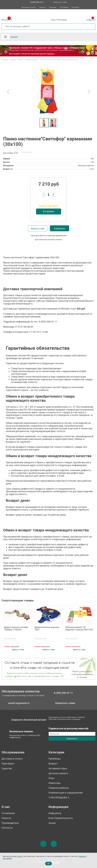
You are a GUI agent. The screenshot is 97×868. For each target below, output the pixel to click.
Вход (53, 20)
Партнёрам (64, 7)
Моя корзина (7, 19)
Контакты (75, 7)
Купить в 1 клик (38, 228)
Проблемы (55, 759)
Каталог (14, 37)
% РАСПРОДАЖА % (59, 798)
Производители (10, 823)
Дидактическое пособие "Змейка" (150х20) (16, 629)
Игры (52, 778)
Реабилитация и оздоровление (66, 793)
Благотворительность (61, 818)
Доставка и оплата (29, 7)
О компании (8, 813)
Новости (42, 7)
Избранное (91, 19)
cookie (19, 856)
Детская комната (58, 773)
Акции (52, 823)
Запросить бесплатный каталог (29, 720)
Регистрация (62, 20)
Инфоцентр (55, 813)
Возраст (53, 764)
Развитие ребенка (59, 788)
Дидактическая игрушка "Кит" (47, 629)
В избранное (60, 228)
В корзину (48, 211)
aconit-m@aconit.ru (19, 703)
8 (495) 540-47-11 (63, 693)
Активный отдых (58, 768)
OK (48, 864)
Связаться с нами (60, 2)
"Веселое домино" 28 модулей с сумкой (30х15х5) (79, 629)
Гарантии (53, 7)
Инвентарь (55, 783)
